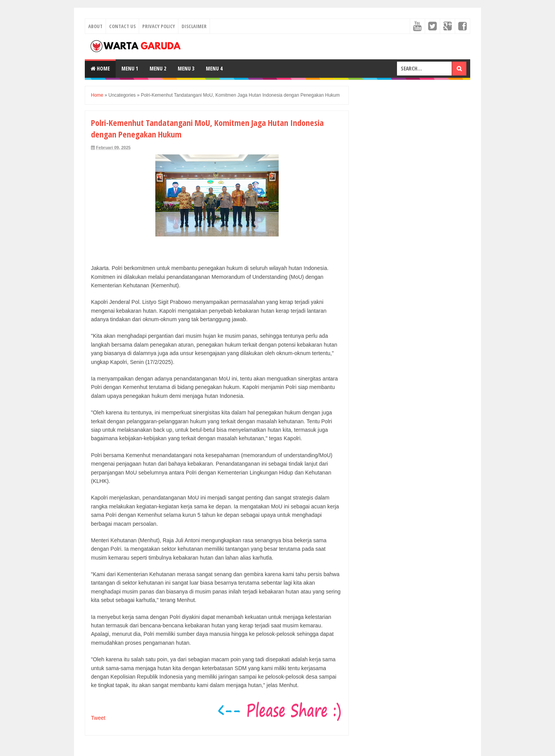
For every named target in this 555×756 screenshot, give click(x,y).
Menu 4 (214, 68)
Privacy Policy (159, 26)
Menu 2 (158, 68)
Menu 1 (130, 68)
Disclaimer (194, 26)
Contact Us (122, 26)
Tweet (98, 718)
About (95, 26)
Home (100, 68)
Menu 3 (186, 68)
